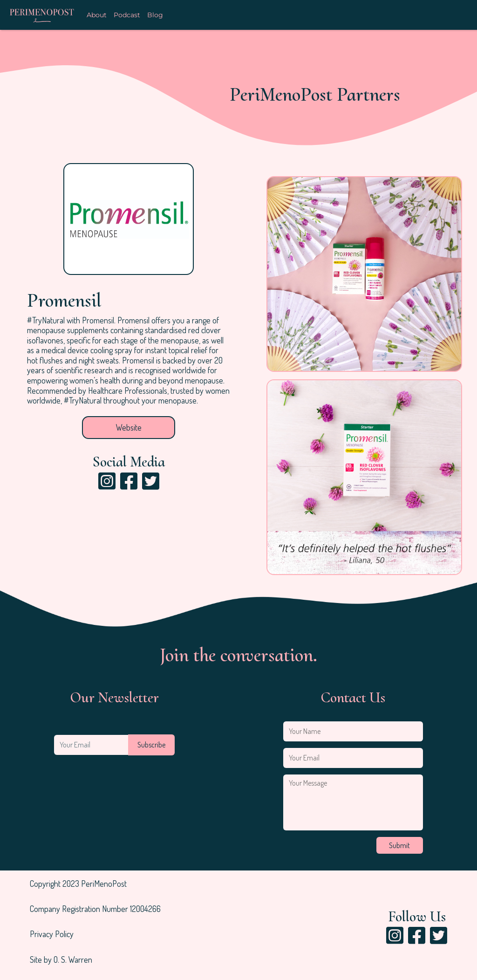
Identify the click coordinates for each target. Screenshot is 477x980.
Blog (155, 15)
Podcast (127, 15)
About (97, 15)
